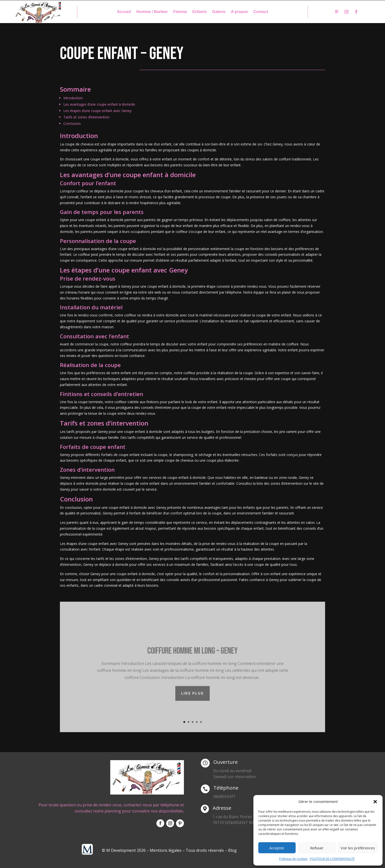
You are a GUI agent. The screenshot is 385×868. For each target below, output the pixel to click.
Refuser (317, 848)
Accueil (124, 12)
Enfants (199, 12)
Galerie (219, 12)
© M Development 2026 (124, 850)
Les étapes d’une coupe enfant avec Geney (97, 111)
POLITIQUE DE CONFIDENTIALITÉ (332, 859)
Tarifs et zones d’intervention (86, 117)
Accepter (277, 848)
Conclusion (72, 123)
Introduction (73, 98)
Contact (261, 12)
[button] (375, 802)
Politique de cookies (293, 859)
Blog (232, 850)
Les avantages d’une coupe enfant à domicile (99, 104)
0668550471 (224, 797)
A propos (239, 12)
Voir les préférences (358, 848)
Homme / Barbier (152, 12)
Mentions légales (166, 850)
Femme (180, 12)
